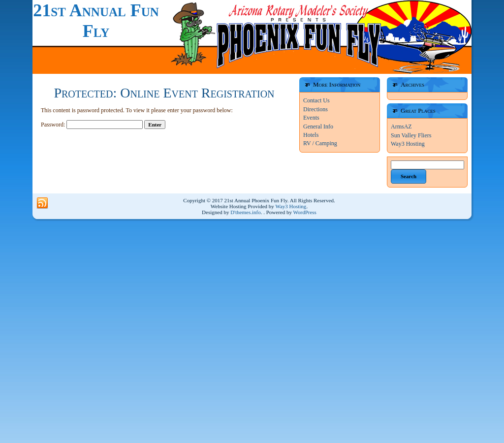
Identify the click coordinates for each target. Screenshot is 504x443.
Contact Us (316, 100)
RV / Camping (320, 143)
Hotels (311, 135)
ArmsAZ (401, 127)
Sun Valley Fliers (411, 135)
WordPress (305, 212)
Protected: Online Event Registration (164, 93)
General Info (318, 127)
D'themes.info (246, 212)
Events (311, 118)
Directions (315, 109)
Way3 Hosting (408, 144)
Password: (92, 125)
